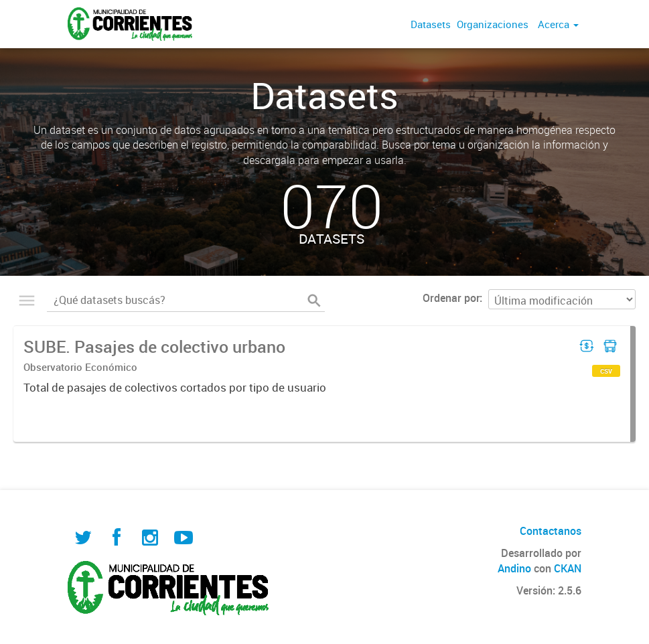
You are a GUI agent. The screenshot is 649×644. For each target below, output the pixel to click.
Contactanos (551, 531)
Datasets (431, 24)
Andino (514, 568)
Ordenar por (451, 298)
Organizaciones (493, 24)
